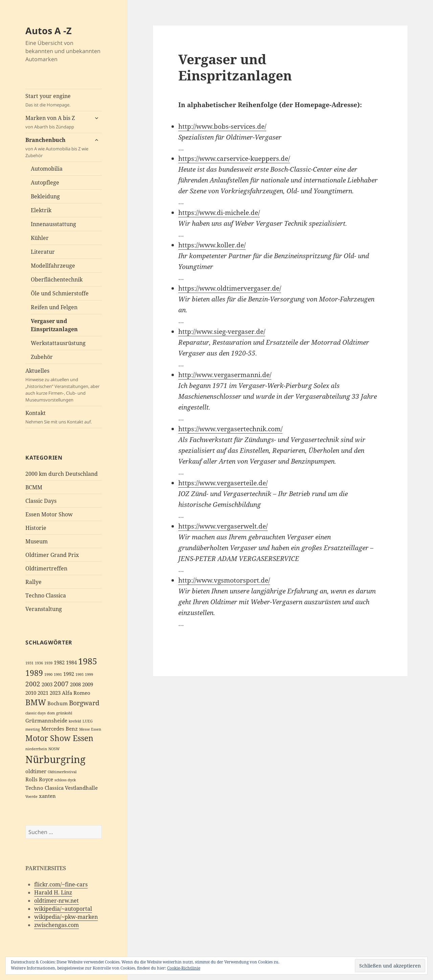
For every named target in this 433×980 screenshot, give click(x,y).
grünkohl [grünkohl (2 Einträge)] (64, 713)
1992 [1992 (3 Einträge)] (69, 674)
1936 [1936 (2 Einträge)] (39, 663)
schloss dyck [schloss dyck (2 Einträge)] (65, 780)
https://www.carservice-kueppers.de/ (234, 158)
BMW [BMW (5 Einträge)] (36, 702)
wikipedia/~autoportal (63, 909)
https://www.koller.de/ (212, 245)
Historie (36, 528)
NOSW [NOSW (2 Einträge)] (54, 749)
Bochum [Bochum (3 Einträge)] (58, 703)
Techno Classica (46, 595)
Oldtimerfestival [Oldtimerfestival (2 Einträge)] (62, 772)
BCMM (34, 487)
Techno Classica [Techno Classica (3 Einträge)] (44, 788)
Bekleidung (45, 196)
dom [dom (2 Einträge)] (51, 713)
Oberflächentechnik (57, 279)
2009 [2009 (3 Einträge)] (88, 684)
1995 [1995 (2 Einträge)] (79, 675)
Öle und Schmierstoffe (60, 293)
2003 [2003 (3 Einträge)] (47, 684)
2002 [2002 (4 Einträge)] (33, 684)
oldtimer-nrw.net (56, 901)
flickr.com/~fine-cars (61, 884)
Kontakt (64, 417)
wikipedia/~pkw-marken (66, 917)
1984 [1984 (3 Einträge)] (71, 663)
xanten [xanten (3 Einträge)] (47, 796)
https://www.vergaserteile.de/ (223, 483)
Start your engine (64, 100)
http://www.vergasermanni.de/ (225, 375)
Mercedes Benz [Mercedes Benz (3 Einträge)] (60, 729)
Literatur (43, 252)
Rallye (33, 582)
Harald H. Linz (53, 892)
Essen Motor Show (49, 514)
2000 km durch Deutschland (62, 474)
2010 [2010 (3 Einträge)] (31, 693)
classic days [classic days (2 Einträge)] (36, 713)
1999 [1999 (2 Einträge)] (89, 675)
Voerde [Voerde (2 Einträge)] (31, 797)
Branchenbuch (57, 148)
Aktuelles (64, 385)
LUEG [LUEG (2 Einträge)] (88, 721)
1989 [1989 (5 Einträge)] (34, 673)
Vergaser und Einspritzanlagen (54, 325)
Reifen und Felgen (54, 307)
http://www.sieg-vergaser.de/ (222, 332)
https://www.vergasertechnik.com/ (230, 429)
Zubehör (42, 357)
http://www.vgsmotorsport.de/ (224, 580)
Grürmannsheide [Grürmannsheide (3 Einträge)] (46, 721)
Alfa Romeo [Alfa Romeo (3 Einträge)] (76, 693)
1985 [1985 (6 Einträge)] (88, 661)
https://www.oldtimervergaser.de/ (230, 288)
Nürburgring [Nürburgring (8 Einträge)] (55, 759)
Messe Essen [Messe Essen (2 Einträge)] (90, 729)
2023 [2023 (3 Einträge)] (55, 693)
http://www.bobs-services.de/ (222, 126)
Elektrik (41, 210)
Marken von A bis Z (57, 122)
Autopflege (45, 182)
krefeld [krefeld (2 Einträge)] (75, 721)
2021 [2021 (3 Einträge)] (43, 693)
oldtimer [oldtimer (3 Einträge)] (36, 771)
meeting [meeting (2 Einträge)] (33, 729)
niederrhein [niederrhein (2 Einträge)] (36, 749)
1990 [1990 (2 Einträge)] (48, 675)
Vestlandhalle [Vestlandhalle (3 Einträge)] (81, 788)
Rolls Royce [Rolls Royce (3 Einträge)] (39, 779)
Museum (37, 541)
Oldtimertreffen (46, 568)
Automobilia (47, 169)
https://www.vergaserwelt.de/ (223, 526)
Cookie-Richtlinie (184, 968)
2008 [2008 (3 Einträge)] (75, 684)
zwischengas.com (56, 925)
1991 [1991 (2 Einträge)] (58, 675)
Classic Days (41, 501)
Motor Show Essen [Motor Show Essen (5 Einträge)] (59, 738)
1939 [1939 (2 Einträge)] (48, 663)
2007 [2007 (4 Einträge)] (61, 684)
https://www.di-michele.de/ (219, 213)
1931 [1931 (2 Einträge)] (29, 663)
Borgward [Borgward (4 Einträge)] (84, 703)
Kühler (40, 238)
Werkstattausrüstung (58, 343)
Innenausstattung (53, 224)
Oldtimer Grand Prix (52, 555)
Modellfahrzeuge (53, 266)
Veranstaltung (44, 609)
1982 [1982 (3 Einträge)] (59, 663)
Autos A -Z (49, 31)
